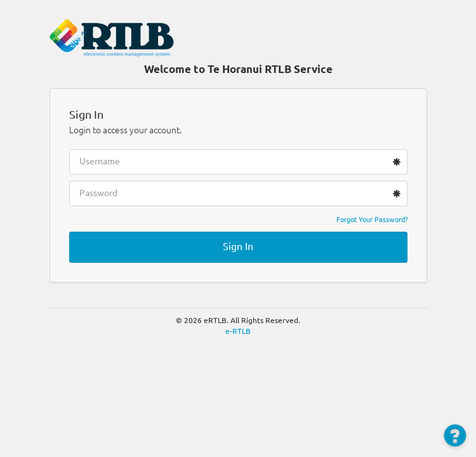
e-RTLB (238, 331)
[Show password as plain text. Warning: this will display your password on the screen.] (388, 192)
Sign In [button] (238, 246)
